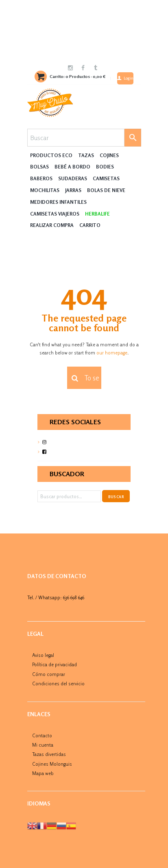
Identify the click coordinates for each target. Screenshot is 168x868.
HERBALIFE (97, 214)
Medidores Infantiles (58, 202)
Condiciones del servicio (58, 683)
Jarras (73, 190)
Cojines (109, 155)
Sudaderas (73, 178)
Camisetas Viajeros (55, 214)
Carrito (90, 225)
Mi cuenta (43, 745)
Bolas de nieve (106, 190)
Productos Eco (51, 155)
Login (129, 78)
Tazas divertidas (49, 754)
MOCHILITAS (45, 190)
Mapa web (43, 773)
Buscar (116, 497)
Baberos (41, 178)
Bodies (105, 167)
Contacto (42, 735)
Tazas (86, 155)
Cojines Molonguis (52, 764)
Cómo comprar (49, 674)
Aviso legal (43, 655)
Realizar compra (52, 225)
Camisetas (106, 178)
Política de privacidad (55, 664)
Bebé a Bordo (72, 167)
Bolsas (39, 167)
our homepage (112, 353)
